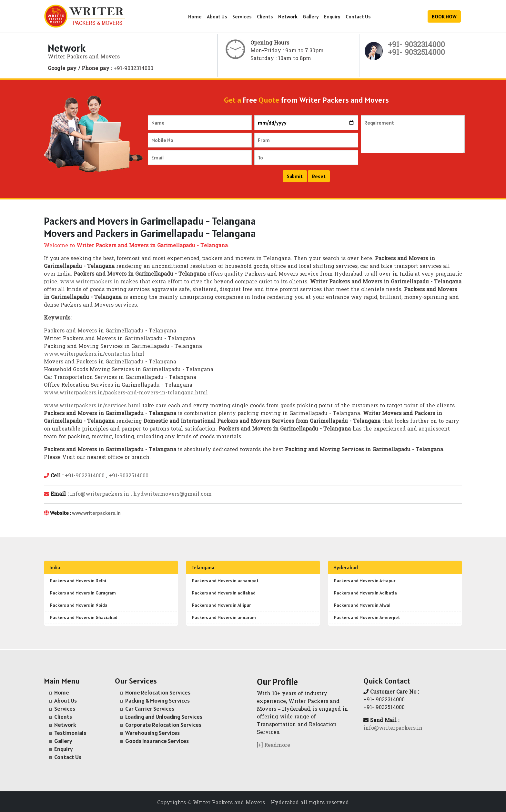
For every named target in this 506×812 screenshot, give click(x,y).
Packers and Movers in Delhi (78, 581)
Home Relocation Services (158, 692)
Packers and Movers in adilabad (224, 593)
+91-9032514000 (129, 476)
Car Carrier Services (150, 709)
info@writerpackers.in (100, 494)
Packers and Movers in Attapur (365, 581)
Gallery (311, 16)
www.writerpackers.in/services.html (92, 406)
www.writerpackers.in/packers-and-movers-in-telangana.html (126, 393)
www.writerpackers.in (90, 282)
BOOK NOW (444, 16)
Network (288, 16)
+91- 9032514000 (416, 53)
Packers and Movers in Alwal (362, 605)
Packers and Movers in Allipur (221, 605)
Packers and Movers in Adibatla (365, 593)
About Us (217, 16)
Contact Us (358, 16)
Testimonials (70, 733)
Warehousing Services (152, 733)
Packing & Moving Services (157, 700)
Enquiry (332, 16)
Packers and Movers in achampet (225, 581)
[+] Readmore (273, 746)
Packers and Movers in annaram (224, 617)
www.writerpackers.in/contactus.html (94, 354)
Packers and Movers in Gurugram (83, 593)
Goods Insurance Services (157, 741)
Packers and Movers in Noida (79, 605)
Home (195, 16)
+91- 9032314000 (416, 45)
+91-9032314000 (85, 476)
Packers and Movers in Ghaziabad (84, 617)
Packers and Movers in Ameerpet (367, 617)
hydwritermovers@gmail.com (172, 494)
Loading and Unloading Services (164, 717)
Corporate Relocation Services (163, 725)
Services (242, 16)
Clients (265, 16)
